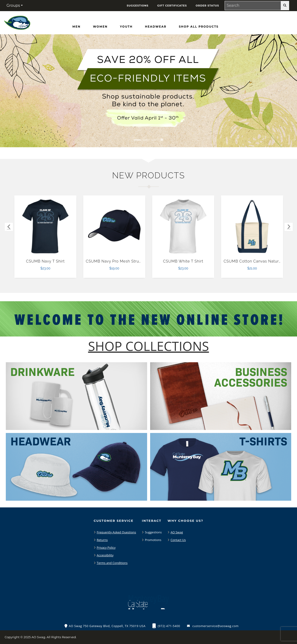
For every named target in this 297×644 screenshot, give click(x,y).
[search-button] (285, 6)
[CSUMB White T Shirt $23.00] (183, 227)
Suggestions (153, 532)
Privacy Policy (106, 548)
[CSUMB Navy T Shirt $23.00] (45, 227)
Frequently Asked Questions (116, 532)
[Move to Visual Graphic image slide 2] (146, 140)
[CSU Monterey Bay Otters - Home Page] (17, 22)
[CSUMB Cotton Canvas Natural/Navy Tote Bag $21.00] (252, 227)
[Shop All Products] (199, 27)
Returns (102, 540)
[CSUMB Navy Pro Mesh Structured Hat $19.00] (114, 227)
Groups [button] (13, 5)
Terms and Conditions (112, 563)
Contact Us (178, 540)
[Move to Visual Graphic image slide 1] (137, 140)
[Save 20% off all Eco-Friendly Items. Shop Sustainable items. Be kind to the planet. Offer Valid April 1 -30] (148, 91)
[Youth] (126, 27)
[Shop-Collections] (149, 346)
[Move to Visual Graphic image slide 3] (155, 140)
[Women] (100, 27)
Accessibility (105, 555)
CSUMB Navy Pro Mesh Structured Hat (123, 261)
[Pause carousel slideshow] (162, 140)
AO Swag (177, 532)
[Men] (76, 27)
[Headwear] (156, 27)
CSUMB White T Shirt (183, 261)
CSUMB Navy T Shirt (45, 261)
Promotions (153, 540)
